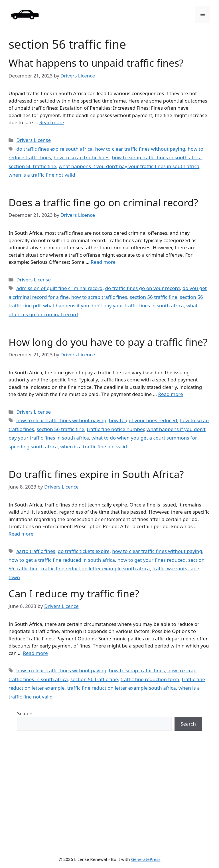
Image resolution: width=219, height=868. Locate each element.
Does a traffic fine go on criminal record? (103, 202)
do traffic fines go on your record (142, 288)
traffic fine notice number (115, 429)
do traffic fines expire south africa (54, 149)
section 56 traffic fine (32, 166)
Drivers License (34, 140)
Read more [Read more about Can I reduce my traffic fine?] (36, 653)
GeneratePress (146, 859)
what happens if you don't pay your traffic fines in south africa (129, 166)
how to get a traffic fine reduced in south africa (62, 560)
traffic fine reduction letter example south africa (95, 568)
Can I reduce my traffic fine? (74, 594)
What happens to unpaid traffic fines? (96, 63)
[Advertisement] (109, 793)
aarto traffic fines (36, 551)
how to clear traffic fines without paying (140, 149)
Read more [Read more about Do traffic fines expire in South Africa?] (21, 534)
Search (25, 713)
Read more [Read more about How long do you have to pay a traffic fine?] (170, 394)
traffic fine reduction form (150, 679)
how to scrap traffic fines (82, 157)
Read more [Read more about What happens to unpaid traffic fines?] (52, 122)
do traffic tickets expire (84, 551)
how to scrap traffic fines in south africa (157, 157)
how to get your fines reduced (143, 420)
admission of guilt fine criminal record (59, 288)
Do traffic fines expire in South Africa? (96, 474)
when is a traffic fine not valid (42, 175)
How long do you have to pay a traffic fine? (108, 342)
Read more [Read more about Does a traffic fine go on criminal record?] (103, 262)
